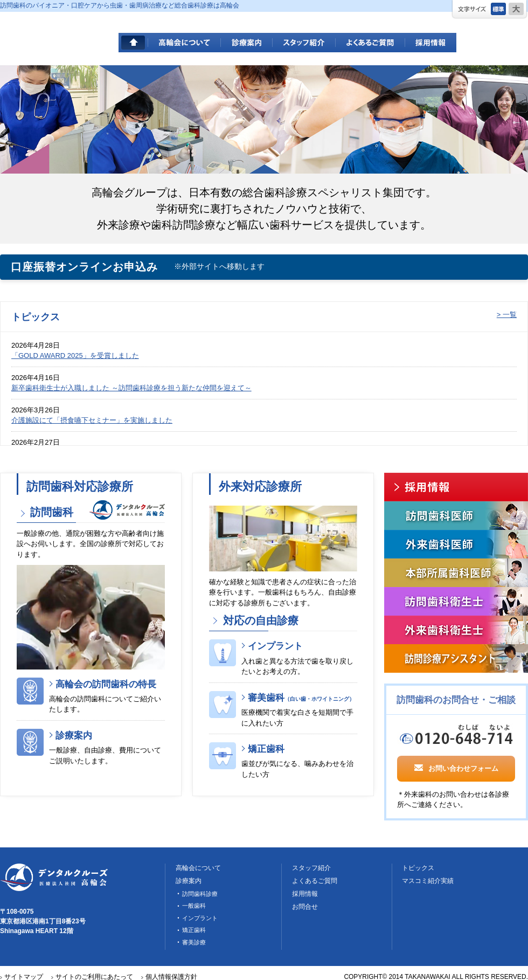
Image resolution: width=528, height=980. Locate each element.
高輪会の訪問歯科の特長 (106, 684)
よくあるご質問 (370, 43)
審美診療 (194, 942)
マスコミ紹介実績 (428, 881)
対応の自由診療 (259, 620)
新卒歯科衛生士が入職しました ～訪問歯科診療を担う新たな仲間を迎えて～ (131, 388)
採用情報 (431, 43)
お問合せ (305, 907)
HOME (133, 43)
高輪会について (185, 43)
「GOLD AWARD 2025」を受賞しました (75, 356)
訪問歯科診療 (200, 894)
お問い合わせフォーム (456, 768)
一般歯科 (194, 906)
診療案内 (247, 43)
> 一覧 (507, 315)
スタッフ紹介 (304, 43)
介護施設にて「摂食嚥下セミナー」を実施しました (92, 420)
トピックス (418, 868)
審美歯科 (301, 698)
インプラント (275, 646)
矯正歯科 (266, 749)
